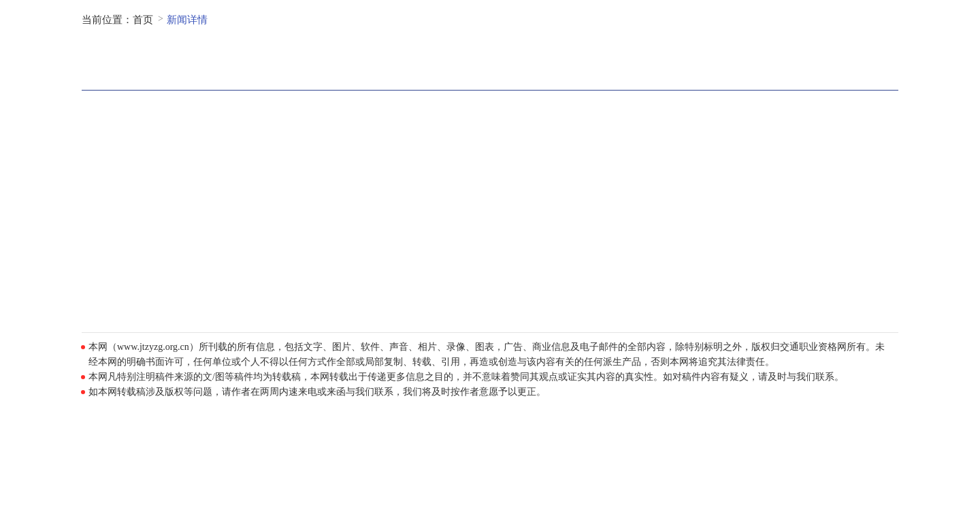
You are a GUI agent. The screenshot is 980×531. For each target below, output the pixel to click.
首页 (143, 20)
